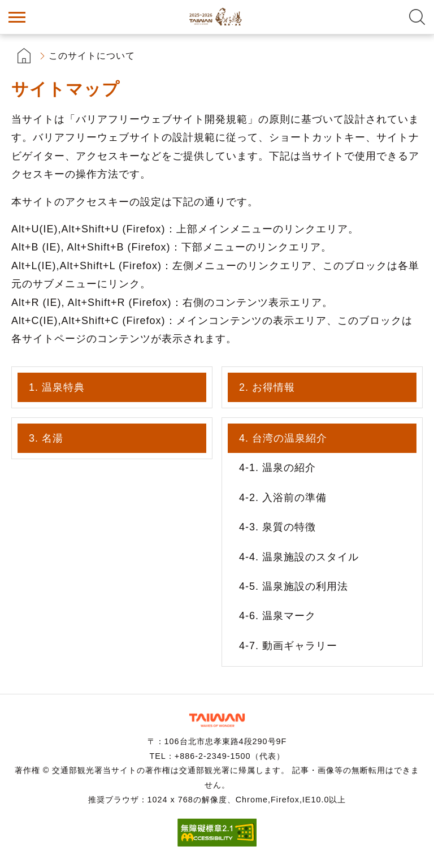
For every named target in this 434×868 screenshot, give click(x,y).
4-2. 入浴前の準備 (283, 498)
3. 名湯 (46, 438)
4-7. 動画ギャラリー (288, 646)
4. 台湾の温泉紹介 (283, 438)
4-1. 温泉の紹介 (277, 468)
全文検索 (417, 17)
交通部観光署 (217, 720)
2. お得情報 (267, 387)
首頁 (24, 56)
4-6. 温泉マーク (277, 616)
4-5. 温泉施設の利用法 (294, 586)
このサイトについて (92, 56)
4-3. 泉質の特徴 (277, 527)
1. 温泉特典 (57, 387)
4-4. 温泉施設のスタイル (299, 557)
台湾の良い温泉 (217, 17)
